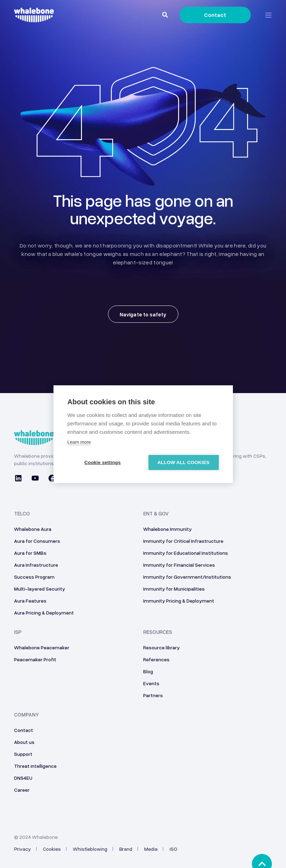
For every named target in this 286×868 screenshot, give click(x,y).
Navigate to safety (143, 314)
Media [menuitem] (151, 849)
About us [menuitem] (24, 742)
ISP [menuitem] (18, 632)
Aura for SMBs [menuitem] (30, 553)
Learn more (79, 442)
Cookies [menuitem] (52, 849)
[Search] (166, 14)
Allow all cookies (183, 462)
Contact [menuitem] (24, 730)
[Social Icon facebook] (52, 479)
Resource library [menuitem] (161, 647)
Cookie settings (103, 462)
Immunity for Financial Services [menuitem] (179, 565)
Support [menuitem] (23, 754)
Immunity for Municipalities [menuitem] (174, 589)
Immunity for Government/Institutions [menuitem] (187, 577)
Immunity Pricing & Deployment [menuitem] (179, 601)
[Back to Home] (34, 18)
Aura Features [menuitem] (30, 601)
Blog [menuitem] (148, 671)
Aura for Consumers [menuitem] (37, 541)
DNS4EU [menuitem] (23, 778)
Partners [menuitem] (153, 695)
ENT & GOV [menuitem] (156, 514)
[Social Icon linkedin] (20, 479)
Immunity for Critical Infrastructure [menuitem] (183, 541)
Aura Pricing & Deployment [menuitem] (44, 613)
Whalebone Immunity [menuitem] (167, 529)
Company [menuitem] (26, 715)
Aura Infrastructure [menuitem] (36, 565)
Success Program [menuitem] (34, 577)
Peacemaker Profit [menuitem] (35, 659)
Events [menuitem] (151, 683)
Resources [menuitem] (158, 632)
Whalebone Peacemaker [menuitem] (42, 647)
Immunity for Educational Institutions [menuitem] (186, 553)
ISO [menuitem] (173, 849)
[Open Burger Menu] (268, 15)
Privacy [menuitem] (23, 849)
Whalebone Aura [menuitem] (33, 529)
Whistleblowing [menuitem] (90, 849)
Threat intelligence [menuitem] (35, 766)
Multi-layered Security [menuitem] (40, 589)
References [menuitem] (156, 659)
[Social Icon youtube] (35, 479)
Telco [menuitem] (22, 514)
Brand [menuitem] (126, 849)
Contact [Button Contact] (215, 15)
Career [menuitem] (22, 790)
